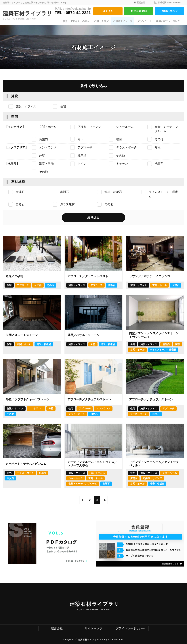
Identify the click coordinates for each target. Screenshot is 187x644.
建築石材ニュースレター (169, 21)
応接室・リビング (152, 479)
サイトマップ (93, 629)
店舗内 (166, 345)
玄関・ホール (159, 286)
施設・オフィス (77, 286)
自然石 (94, 414)
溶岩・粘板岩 (44, 345)
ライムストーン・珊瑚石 (163, 350)
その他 (38, 286)
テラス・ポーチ (77, 414)
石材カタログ (103, 21)
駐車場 (43, 473)
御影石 (111, 286)
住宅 (9, 286)
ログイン (108, 11)
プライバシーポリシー (130, 629)
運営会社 (140, 3)
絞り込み (93, 218)
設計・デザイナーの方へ (78, 21)
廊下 (178, 345)
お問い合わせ (170, 11)
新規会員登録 (139, 11)
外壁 (93, 345)
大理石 (176, 286)
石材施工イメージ (124, 21)
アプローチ (23, 286)
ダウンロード (145, 21)
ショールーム (76, 479)
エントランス (36, 409)
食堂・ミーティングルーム (83, 484)
